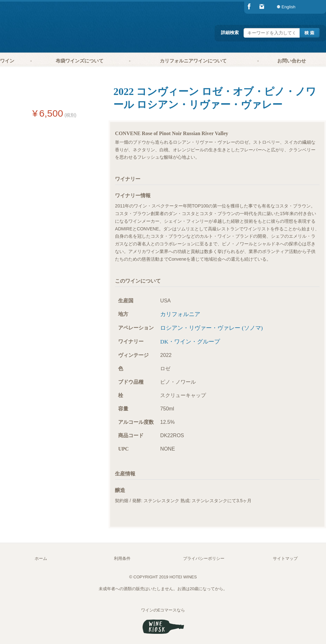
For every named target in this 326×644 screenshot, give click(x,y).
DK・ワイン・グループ (190, 342)
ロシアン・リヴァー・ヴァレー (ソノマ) (211, 328)
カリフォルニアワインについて (193, 61)
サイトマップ (285, 558)
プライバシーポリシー (204, 558)
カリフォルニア (180, 314)
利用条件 (122, 558)
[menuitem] (313, 7)
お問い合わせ (292, 61)
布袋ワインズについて (80, 61)
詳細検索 (230, 33)
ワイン (7, 61)
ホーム (41, 558)
